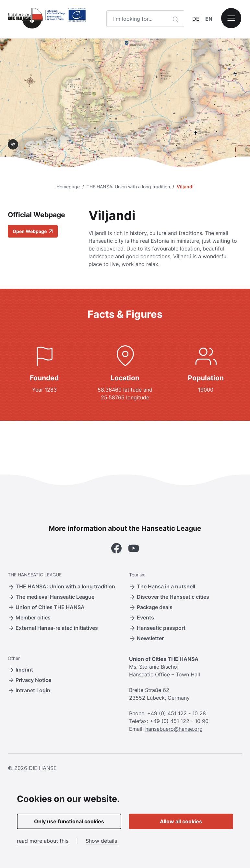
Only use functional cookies (69, 821)
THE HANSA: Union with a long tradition (128, 187)
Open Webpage (33, 231)
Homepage (68, 187)
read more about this (43, 841)
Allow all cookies (181, 821)
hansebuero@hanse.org (174, 729)
